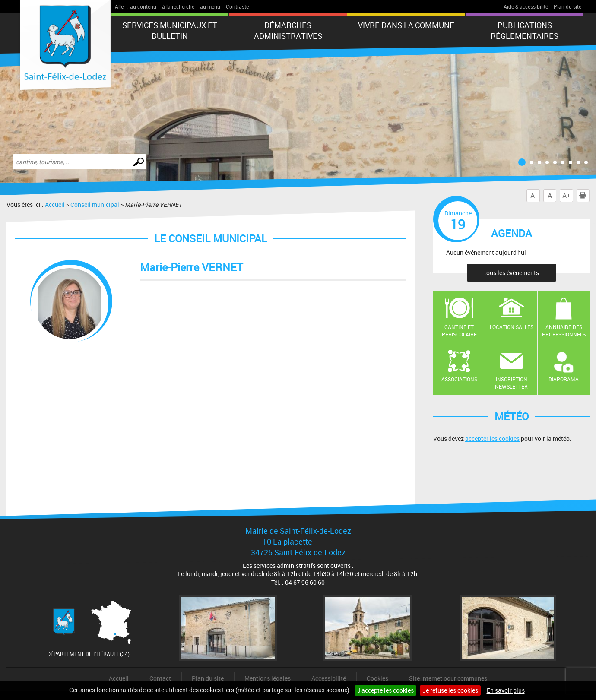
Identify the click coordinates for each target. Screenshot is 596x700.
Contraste (237, 6)
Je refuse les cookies (450, 690)
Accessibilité (329, 678)
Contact (160, 678)
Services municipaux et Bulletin (170, 30)
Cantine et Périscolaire (459, 331)
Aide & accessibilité (526, 6)
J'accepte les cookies (385, 690)
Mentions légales (268, 678)
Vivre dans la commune (406, 25)
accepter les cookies (492, 439)
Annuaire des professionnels (564, 331)
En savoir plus (506, 690)
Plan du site (567, 6)
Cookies (377, 678)
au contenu (143, 6)
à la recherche (178, 6)
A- (533, 196)
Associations (459, 379)
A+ (566, 196)
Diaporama (564, 379)
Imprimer (584, 196)
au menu (210, 6)
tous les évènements (512, 273)
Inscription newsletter (511, 383)
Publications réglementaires (525, 30)
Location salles (512, 327)
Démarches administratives (288, 30)
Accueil (55, 204)
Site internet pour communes (448, 678)
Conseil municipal (95, 204)
